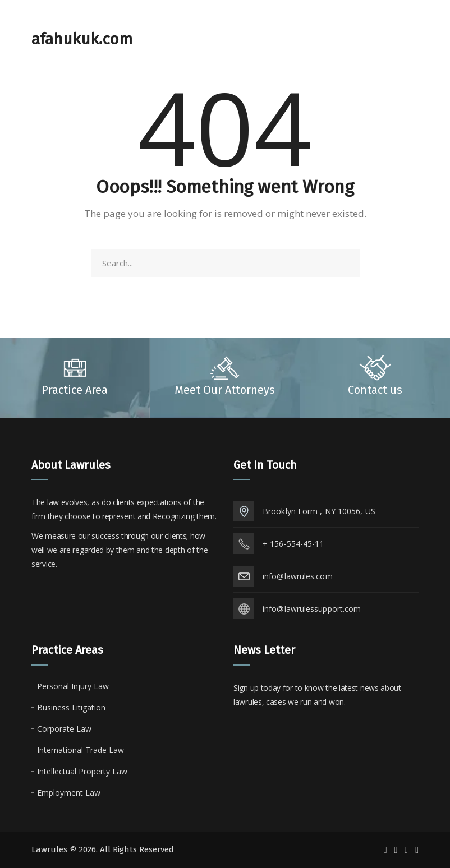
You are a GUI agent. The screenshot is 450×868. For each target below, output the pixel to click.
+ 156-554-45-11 (293, 544)
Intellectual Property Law (82, 771)
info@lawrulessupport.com (312, 609)
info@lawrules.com (298, 576)
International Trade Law (81, 750)
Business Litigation (71, 707)
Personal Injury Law (73, 686)
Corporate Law (64, 729)
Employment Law (69, 793)
